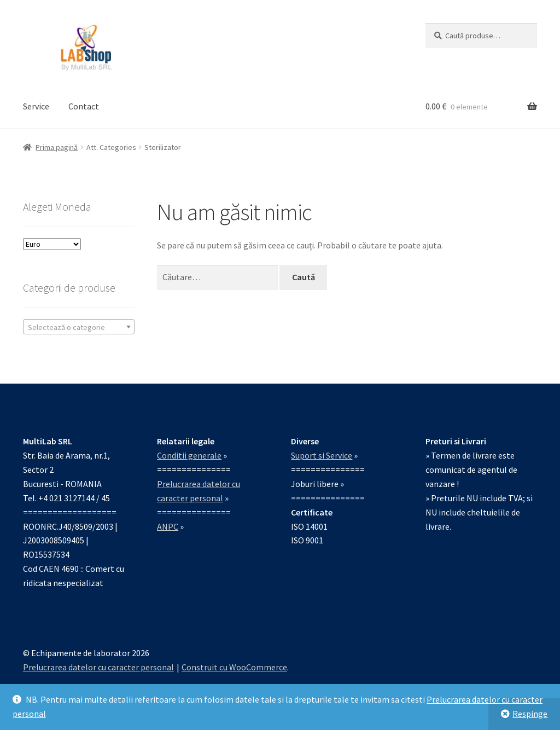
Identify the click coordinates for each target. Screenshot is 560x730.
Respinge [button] (530, 714)
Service (36, 106)
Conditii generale (189, 455)
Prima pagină (57, 147)
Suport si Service (322, 455)
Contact (84, 106)
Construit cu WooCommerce (234, 667)
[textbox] (79, 327)
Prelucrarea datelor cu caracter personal (98, 667)
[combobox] (79, 327)
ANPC (168, 526)
